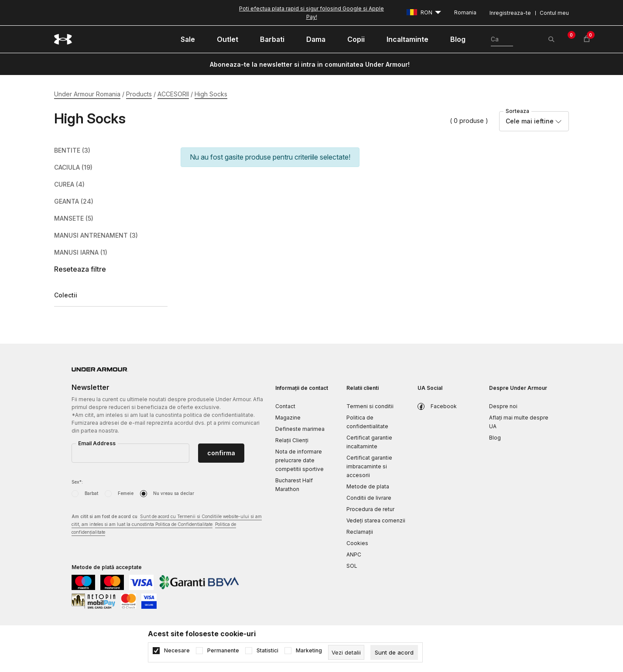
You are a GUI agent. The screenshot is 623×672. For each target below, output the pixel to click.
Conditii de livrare (369, 498)
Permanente (223, 651)
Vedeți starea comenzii (376, 520)
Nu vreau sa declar (174, 493)
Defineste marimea (300, 429)
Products (139, 94)
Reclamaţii (360, 532)
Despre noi (503, 406)
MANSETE (74, 218)
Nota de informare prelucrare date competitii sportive (300, 460)
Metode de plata (368, 486)
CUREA (69, 184)
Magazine (288, 418)
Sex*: (77, 482)
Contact (285, 406)
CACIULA (73, 167)
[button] (111, 269)
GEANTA (74, 201)
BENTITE (72, 150)
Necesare (177, 651)
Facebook (444, 406)
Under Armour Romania (87, 94)
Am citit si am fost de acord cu (167, 525)
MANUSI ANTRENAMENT (96, 235)
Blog (495, 438)
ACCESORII (173, 94)
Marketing (309, 651)
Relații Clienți (292, 440)
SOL (352, 566)
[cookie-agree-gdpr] (394, 652)
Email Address (97, 443)
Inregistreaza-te (510, 13)
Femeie (126, 493)
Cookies (357, 543)
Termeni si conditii (370, 406)
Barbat (91, 493)
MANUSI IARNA (81, 252)
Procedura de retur (370, 509)
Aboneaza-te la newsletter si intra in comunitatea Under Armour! (310, 64)
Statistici (267, 651)
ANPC (354, 554)
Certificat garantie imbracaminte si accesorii (369, 466)
